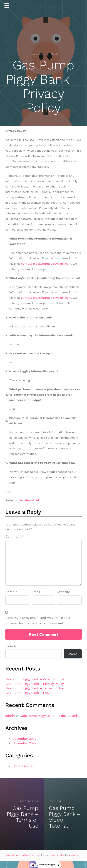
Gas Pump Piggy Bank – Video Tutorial (35, 679)
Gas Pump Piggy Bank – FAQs (28, 693)
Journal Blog (58, 855)
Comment (15, 536)
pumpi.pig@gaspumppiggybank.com (46, 264)
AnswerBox (74, 855)
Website (64, 592)
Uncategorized (29, 500)
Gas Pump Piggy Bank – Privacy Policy (35, 684)
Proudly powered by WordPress (24, 855)
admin (10, 716)
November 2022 (24, 743)
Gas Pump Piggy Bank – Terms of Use (34, 688)
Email (37, 592)
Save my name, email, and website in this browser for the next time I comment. (38, 620)
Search (11, 646)
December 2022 (24, 739)
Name (11, 592)
